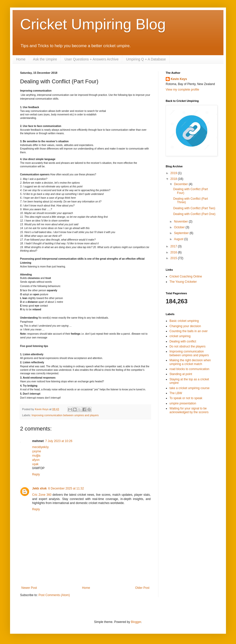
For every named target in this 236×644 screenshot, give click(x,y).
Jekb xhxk (39, 488)
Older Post (142, 588)
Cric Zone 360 (42, 495)
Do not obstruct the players (187, 346)
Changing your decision (185, 326)
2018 (174, 179)
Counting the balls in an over (189, 331)
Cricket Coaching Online (186, 276)
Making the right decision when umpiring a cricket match (190, 362)
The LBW (176, 393)
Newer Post (29, 588)
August (179, 239)
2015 (174, 258)
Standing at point (181, 374)
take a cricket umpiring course (189, 388)
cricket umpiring (180, 336)
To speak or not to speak (186, 398)
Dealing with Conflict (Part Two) (194, 208)
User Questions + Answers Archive (92, 59)
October (180, 227)
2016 (174, 252)
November (181, 222)
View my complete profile (182, 90)
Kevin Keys (179, 79)
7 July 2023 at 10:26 (59, 441)
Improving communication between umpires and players (65, 415)
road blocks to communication (189, 369)
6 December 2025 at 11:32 (66, 488)
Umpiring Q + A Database (146, 59)
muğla (36, 456)
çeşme (37, 451)
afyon (36, 460)
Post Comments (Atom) (54, 595)
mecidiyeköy (40, 447)
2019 (174, 173)
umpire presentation (183, 403)
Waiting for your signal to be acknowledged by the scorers (189, 410)
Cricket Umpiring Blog (93, 24)
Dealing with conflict (183, 341)
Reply (36, 474)
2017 (174, 246)
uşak (35, 464)
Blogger (136, 622)
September (182, 233)
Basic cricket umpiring (184, 321)
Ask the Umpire (45, 59)
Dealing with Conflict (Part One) (194, 214)
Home (21, 59)
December (181, 184)
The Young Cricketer (183, 282)
